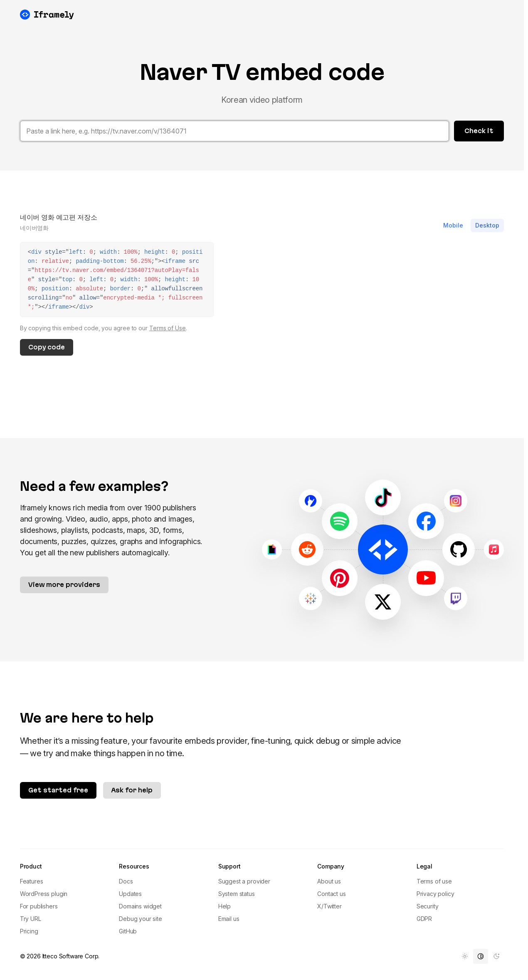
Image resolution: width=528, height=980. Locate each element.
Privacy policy (435, 894)
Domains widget (140, 906)
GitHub (128, 931)
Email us (229, 919)
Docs (126, 881)
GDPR (424, 919)
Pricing (29, 931)
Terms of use (434, 881)
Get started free (58, 790)
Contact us (331, 894)
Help (225, 906)
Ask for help (132, 790)
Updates (130, 894)
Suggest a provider (244, 881)
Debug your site (141, 919)
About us (329, 881)
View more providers (64, 585)
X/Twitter (329, 906)
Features (32, 881)
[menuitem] (465, 956)
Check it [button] (479, 131)
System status (237, 894)
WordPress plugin (44, 894)
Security (428, 906)
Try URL (31, 919)
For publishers (39, 906)
